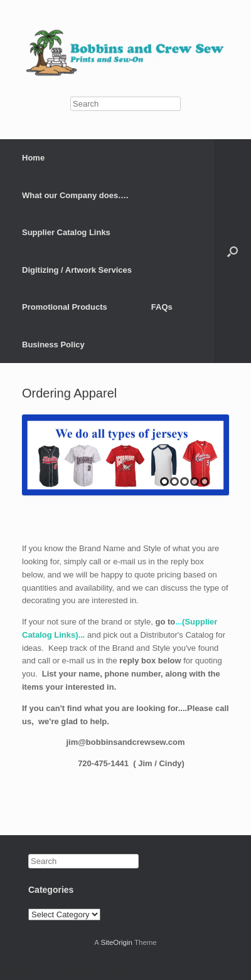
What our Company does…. (75, 195)
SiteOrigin (116, 942)
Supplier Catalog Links (66, 232)
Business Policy (53, 345)
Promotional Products (65, 307)
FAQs (162, 307)
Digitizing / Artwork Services (77, 270)
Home (33, 158)
